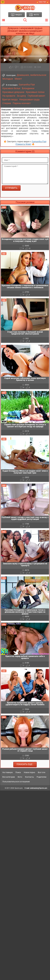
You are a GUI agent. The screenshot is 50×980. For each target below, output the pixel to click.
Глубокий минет (36, 96)
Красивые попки (35, 92)
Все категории (9, 777)
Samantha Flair (27, 85)
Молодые (8, 79)
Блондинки (28, 88)
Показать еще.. (25, 764)
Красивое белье (11, 88)
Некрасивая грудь (29, 100)
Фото (20, 777)
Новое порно (29, 772)
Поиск (18, 772)
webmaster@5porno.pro (39, 788)
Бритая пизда (10, 100)
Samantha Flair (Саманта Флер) (31, 143)
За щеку (21, 96)
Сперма (7, 103)
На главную (8, 772)
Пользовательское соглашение (16, 782)
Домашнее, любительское (32, 75)
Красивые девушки (13, 92)
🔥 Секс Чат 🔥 (42, 2)
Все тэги (42, 772)
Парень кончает (22, 103)
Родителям (41, 777)
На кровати (9, 96)
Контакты (29, 777)
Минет (18, 79)
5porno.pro (19, 788)
